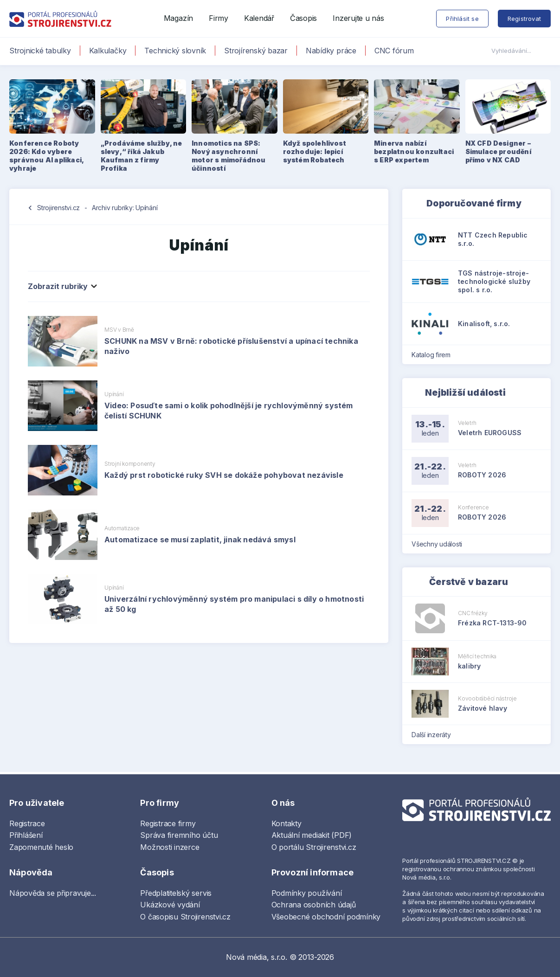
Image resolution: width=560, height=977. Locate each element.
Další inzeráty (434, 735)
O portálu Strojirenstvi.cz (314, 847)
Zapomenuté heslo (41, 847)
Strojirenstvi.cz (58, 208)
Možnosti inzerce (170, 847)
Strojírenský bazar (256, 51)
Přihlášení (26, 835)
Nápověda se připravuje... (53, 893)
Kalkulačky (108, 51)
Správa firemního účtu (179, 835)
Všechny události (440, 544)
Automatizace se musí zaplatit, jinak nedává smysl (200, 540)
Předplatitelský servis (176, 893)
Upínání (114, 394)
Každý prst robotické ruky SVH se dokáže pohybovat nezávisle (224, 475)
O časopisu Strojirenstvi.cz (185, 917)
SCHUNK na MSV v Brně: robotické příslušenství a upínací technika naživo (231, 346)
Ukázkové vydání (170, 905)
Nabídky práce (331, 51)
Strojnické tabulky (40, 51)
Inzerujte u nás (358, 18)
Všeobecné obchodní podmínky (326, 917)
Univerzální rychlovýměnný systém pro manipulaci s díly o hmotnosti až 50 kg (234, 604)
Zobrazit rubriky (62, 286)
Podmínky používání (307, 893)
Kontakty (286, 823)
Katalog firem (434, 355)
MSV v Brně (119, 330)
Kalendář (259, 18)
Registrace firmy (168, 823)
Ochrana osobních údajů (314, 905)
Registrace (27, 823)
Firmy (219, 18)
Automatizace (122, 528)
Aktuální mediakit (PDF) (312, 835)
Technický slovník (175, 51)
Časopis (303, 18)
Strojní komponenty (130, 464)
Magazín (178, 18)
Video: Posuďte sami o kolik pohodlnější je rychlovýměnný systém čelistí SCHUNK (229, 411)
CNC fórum (394, 51)
